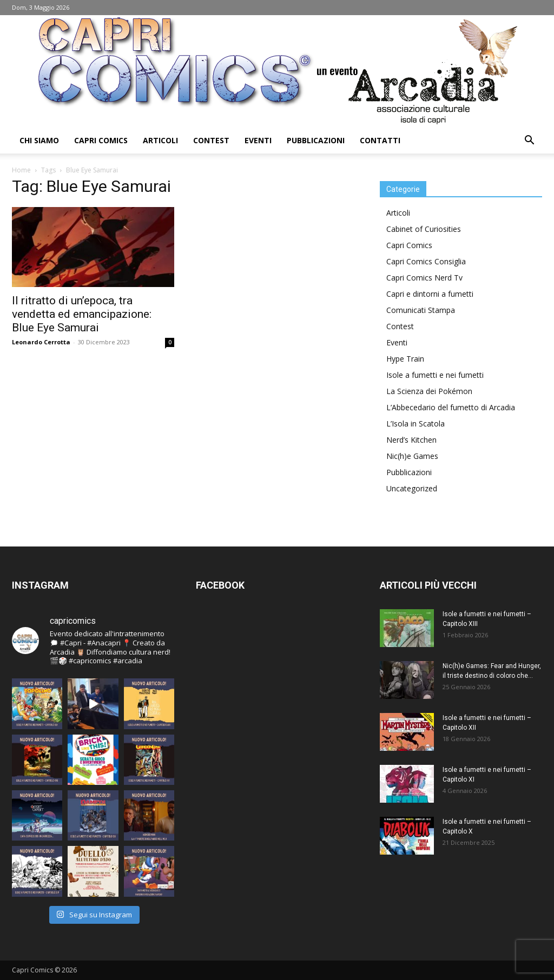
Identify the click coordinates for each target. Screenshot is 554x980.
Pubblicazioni (316, 140)
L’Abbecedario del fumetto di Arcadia (451, 407)
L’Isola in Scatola (415, 424)
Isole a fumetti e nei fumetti (435, 375)
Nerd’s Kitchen (411, 440)
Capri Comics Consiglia (426, 261)
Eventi (258, 140)
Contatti (380, 140)
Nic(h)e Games (412, 456)
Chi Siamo (39, 140)
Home (21, 170)
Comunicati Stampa (421, 310)
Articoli (160, 140)
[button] (529, 141)
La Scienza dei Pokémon (429, 391)
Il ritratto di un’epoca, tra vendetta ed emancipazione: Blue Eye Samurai (82, 314)
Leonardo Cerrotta (41, 342)
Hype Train (405, 359)
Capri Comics (101, 140)
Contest (211, 140)
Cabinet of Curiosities (424, 229)
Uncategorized (412, 488)
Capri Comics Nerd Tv (424, 278)
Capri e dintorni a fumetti (430, 294)
